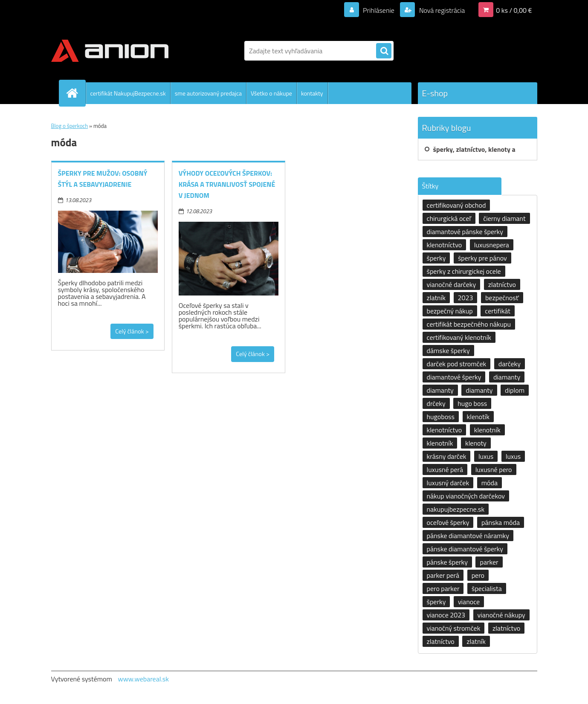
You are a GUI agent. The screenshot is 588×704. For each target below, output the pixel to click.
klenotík (478, 417)
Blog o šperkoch (70, 126)
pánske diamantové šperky (465, 549)
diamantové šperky (454, 377)
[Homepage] (76, 93)
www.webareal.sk (143, 679)
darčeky (510, 364)
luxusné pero (494, 469)
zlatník (436, 298)
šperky (436, 258)
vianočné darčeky (452, 284)
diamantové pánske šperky (465, 232)
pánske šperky (447, 562)
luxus (486, 456)
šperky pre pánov (482, 258)
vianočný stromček (454, 628)
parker (489, 562)
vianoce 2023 (446, 615)
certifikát (498, 311)
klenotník (487, 430)
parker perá (443, 575)
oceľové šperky (448, 522)
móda (490, 483)
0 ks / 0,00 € (514, 10)
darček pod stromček (457, 364)
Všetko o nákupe (271, 93)
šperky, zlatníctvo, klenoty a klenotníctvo (474, 152)
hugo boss (472, 403)
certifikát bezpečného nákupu (469, 324)
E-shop (435, 93)
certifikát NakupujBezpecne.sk (128, 93)
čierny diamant (504, 218)
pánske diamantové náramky (468, 536)
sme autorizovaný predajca (208, 93)
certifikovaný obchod (456, 205)
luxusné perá (445, 469)
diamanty (507, 377)
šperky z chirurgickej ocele (464, 271)
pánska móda (501, 522)
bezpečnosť (502, 298)
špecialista (487, 588)
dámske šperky (448, 351)
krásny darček (447, 456)
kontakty (312, 93)
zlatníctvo (502, 284)
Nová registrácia (441, 10)
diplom (515, 390)
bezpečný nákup (450, 311)
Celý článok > (132, 331)
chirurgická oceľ (449, 218)
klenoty (476, 443)
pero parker (443, 588)
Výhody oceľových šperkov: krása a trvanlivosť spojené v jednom (227, 184)
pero (478, 575)
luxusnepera (492, 245)
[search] (384, 51)
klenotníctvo (445, 245)
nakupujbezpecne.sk (456, 509)
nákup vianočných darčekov (466, 496)
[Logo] (110, 51)
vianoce (469, 602)
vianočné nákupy (501, 615)
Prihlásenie (379, 10)
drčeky (436, 403)
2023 (466, 298)
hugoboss (441, 417)
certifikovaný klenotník (459, 337)
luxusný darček (448, 483)
